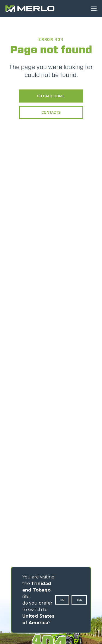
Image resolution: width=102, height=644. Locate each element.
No (62, 600)
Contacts (51, 112)
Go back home (51, 96)
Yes (79, 600)
